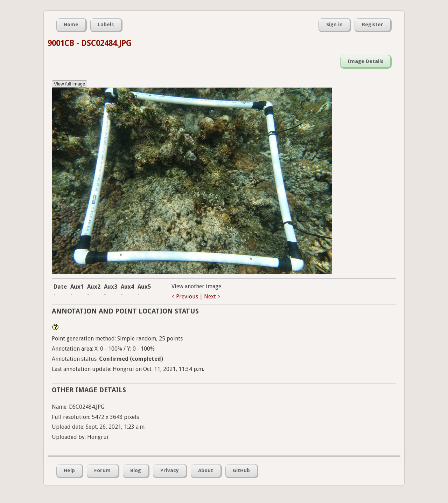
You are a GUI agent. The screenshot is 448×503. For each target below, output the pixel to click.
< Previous (185, 297)
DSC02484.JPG (106, 43)
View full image (69, 84)
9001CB (61, 43)
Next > (212, 297)
